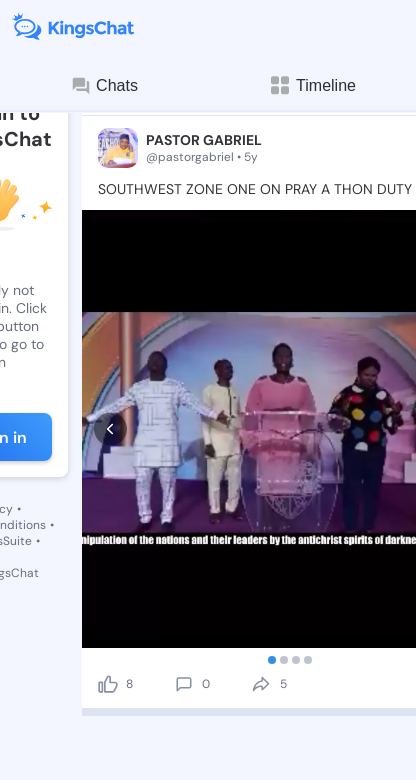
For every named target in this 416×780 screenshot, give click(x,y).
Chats (104, 86)
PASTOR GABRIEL (204, 140)
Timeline (312, 85)
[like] (108, 560)
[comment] (184, 560)
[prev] (110, 367)
